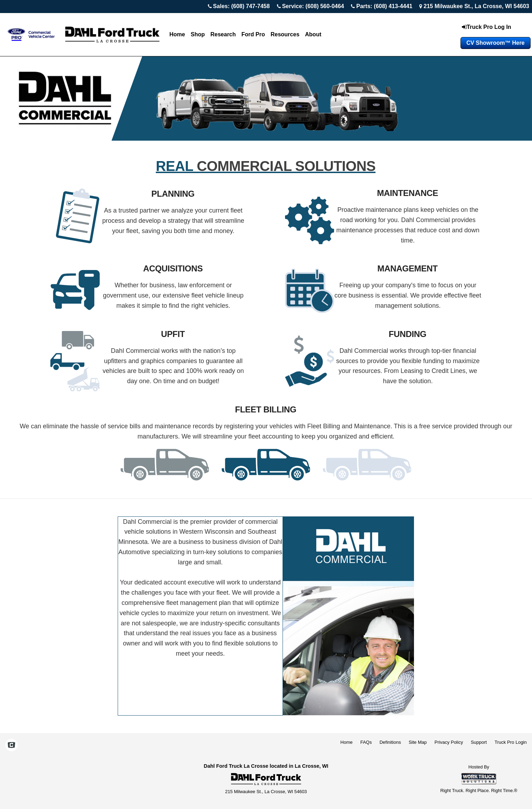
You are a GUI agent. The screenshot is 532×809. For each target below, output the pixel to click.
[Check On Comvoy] (11, 746)
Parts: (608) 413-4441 (384, 6)
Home (177, 34)
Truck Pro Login (511, 742)
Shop (198, 34)
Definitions (390, 742)
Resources (285, 34)
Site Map (418, 742)
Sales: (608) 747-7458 (242, 6)
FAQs (366, 742)
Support (479, 742)
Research (223, 34)
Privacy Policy (449, 742)
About (313, 34)
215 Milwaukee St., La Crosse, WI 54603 (476, 6)
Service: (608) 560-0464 (313, 6)
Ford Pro (253, 34)
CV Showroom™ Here (496, 43)
